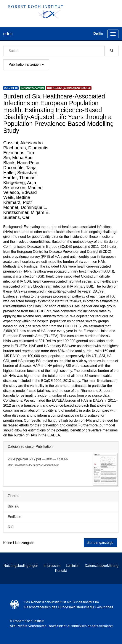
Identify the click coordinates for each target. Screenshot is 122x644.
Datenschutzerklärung (102, 566)
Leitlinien (73, 566)
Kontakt (61, 571)
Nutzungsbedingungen (21, 566)
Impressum (52, 566)
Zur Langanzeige (100, 543)
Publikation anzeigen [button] (26, 64)
